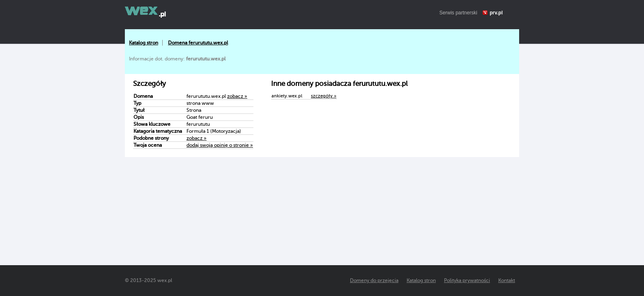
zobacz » (237, 96)
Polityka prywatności (467, 280)
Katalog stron (144, 43)
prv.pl (496, 13)
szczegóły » (324, 96)
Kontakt (507, 280)
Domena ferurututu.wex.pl (198, 43)
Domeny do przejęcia (374, 280)
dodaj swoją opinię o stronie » (220, 145)
